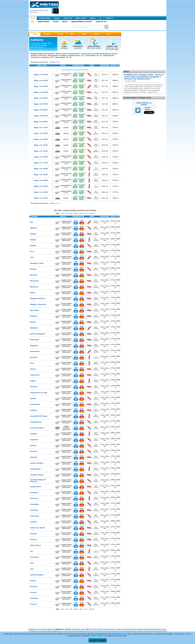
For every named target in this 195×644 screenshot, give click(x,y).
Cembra (34, 522)
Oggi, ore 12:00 (41, 133)
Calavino (34, 387)
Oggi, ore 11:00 (41, 128)
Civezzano (35, 557)
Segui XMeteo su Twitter (144, 104)
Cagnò (33, 381)
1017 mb (105, 75)
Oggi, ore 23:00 (41, 198)
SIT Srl (68, 629)
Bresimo (34, 357)
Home (33, 18)
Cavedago (34, 504)
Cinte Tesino (35, 545)
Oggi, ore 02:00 (41, 75)
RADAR (57, 18)
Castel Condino (37, 463)
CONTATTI (109, 18)
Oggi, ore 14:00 (41, 145)
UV (100, 18)
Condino (34, 587)
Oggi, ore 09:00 (41, 116)
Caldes (33, 398)
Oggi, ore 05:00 (41, 92)
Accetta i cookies (98, 640)
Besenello (34, 281)
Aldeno (33, 234)
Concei (33, 581)
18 (75, 146)
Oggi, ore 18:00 (41, 169)
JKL (71, 214)
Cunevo (33, 604)
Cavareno (34, 498)
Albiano (33, 228)
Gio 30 (60, 34)
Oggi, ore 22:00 (41, 192)
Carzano (34, 457)
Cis (31, 551)
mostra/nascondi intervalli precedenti (75, 70)
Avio (32, 257)
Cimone (33, 540)
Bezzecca (34, 287)
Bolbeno (34, 316)
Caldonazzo (35, 404)
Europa (56, 22)
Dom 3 (96, 34)
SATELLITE (68, 18)
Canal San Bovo (37, 428)
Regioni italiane (44, 22)
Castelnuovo (36, 487)
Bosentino (35, 340)
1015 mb (105, 163)
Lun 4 (109, 34)
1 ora (52, 62)
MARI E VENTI (81, 18)
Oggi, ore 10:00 (41, 122)
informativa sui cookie (122, 634)
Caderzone (35, 375)
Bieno (33, 293)
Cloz (32, 569)
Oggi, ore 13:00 (41, 139)
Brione (33, 369)
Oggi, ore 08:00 (41, 110)
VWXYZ (92, 214)
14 (82, 276)
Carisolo (34, 451)
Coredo (33, 592)
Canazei (34, 434)
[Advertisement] (113, 8)
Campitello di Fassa (39, 416)
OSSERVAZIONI (45, 18)
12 (82, 247)
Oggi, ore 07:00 (41, 104)
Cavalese (34, 493)
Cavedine (34, 510)
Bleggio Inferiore (38, 299)
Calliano (34, 410)
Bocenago (34, 310)
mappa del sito (101, 22)
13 (76, 229)
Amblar (33, 240)
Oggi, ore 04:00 (41, 86)
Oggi (35, 34)
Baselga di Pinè (37, 263)
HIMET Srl (60, 629)
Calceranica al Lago (39, 393)
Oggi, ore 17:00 (41, 163)
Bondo (33, 322)
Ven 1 (73, 34)
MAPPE (93, 18)
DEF (63, 214)
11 (76, 241)
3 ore (58, 62)
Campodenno (36, 422)
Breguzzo (34, 346)
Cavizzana (35, 516)
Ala (31, 222)
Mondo (65, 22)
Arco (32, 252)
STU (86, 214)
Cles (32, 563)
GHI (67, 214)
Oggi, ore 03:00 (41, 80)
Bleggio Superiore (38, 304)
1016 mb (105, 145)
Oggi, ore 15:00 (41, 151)
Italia (32, 22)
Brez (32, 363)
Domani (47, 34)
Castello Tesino (37, 475)
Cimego (33, 534)
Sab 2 (84, 34)
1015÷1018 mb (105, 222)
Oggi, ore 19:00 (41, 175)
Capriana (34, 440)
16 (75, 93)
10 (76, 270)
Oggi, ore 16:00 (41, 157)
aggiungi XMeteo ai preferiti (81, 22)
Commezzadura (37, 575)
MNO (76, 214)
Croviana (34, 598)
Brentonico (35, 351)
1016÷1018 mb (105, 269)
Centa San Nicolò (38, 528)
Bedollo (33, 269)
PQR (81, 214)
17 (75, 75)
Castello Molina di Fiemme (38, 481)
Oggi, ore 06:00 (41, 98)
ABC (58, 214)
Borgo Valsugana (38, 334)
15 (76, 223)
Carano (33, 446)
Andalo (33, 246)
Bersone (34, 275)
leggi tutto (153, 92)
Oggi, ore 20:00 (41, 180)
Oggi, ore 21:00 (41, 186)
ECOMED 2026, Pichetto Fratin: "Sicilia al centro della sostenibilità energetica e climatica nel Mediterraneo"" (144, 77)
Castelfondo (35, 469)
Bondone (34, 328)
